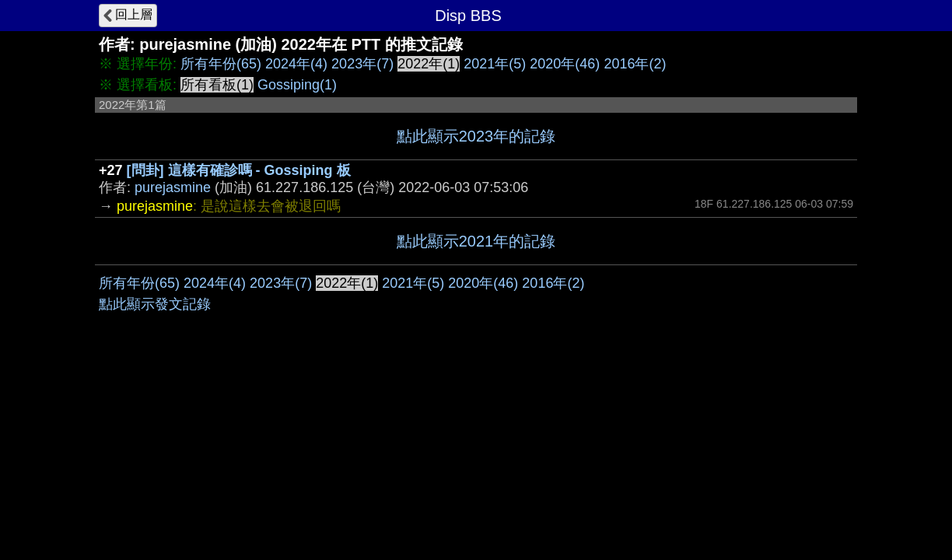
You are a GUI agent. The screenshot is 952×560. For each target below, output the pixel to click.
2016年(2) (635, 64)
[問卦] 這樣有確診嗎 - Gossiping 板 (239, 170)
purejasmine (173, 187)
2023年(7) (362, 64)
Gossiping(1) (297, 85)
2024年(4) (296, 64)
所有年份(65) (221, 64)
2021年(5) (495, 64)
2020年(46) (565, 64)
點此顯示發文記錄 (155, 304)
